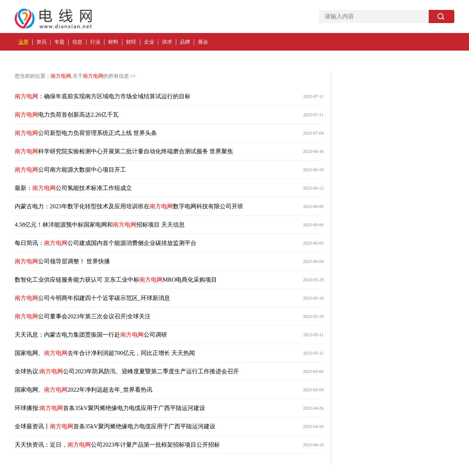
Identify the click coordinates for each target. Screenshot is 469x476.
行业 (95, 42)
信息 (77, 42)
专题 (59, 42)
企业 (149, 42)
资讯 (41, 42)
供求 (167, 42)
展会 (203, 42)
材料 (113, 42)
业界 (23, 42)
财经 (131, 42)
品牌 (185, 42)
